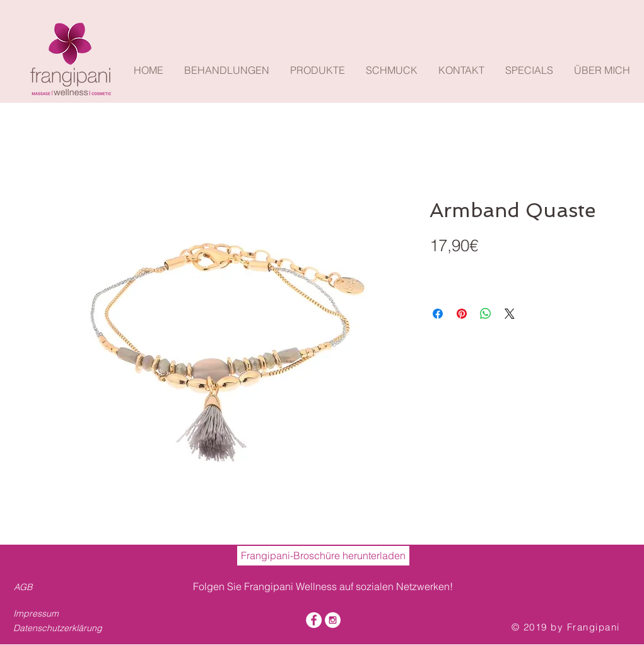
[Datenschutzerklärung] (61, 629)
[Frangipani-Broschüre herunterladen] (323, 556)
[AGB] (25, 588)
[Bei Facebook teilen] (438, 314)
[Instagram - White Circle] (333, 620)
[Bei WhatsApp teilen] (486, 314)
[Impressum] (50, 614)
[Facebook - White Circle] (314, 620)
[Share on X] (510, 314)
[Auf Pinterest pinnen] (462, 314)
